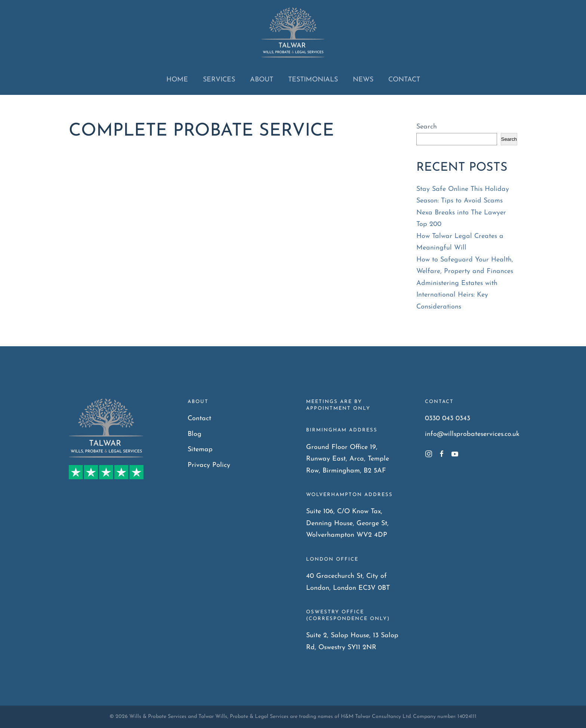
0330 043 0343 (448, 419)
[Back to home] (293, 32)
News (363, 80)
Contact (404, 80)
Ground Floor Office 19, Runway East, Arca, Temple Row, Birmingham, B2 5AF (348, 459)
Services (219, 80)
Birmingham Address (342, 430)
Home (177, 80)
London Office (332, 559)
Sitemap (200, 450)
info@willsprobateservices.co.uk (472, 434)
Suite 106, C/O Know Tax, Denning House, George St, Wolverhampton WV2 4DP (347, 523)
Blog (195, 434)
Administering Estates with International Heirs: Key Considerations (457, 295)
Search (427, 127)
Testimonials (313, 80)
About (262, 80)
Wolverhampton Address (349, 495)
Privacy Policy (209, 465)
